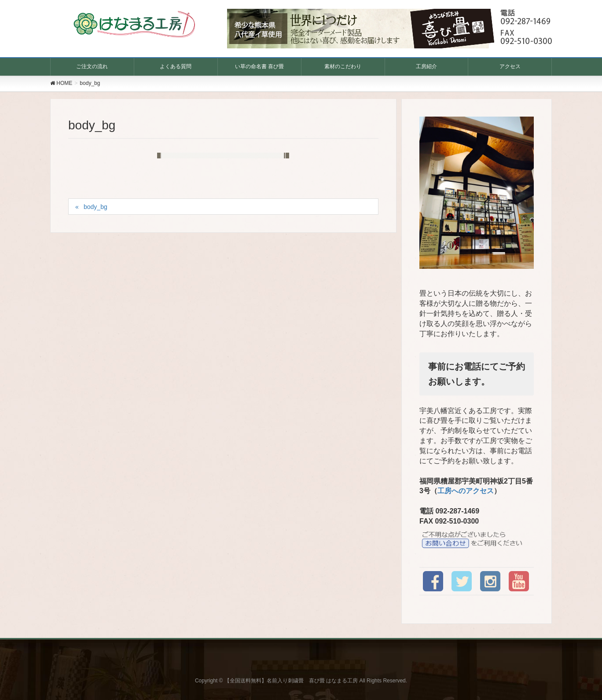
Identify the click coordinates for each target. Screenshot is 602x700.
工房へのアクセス (466, 491)
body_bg (95, 207)
